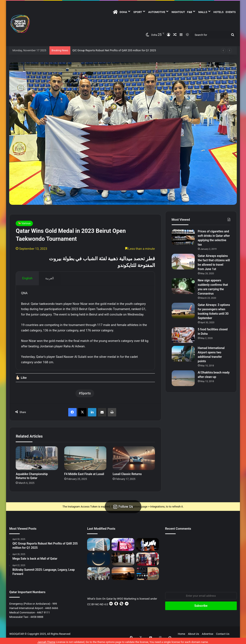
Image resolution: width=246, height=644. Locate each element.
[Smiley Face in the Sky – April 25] (99, 561)
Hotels (219, 12)
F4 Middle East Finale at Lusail (84, 477)
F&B (190, 12)
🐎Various (24, 223)
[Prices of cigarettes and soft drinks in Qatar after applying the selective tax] (183, 237)
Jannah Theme (46, 640)
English (27, 278)
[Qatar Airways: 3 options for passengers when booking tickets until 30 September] (183, 311)
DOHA (123, 12)
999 (55, 606)
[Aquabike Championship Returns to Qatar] (37, 461)
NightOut (178, 12)
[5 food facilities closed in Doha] (183, 335)
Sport (138, 12)
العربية (50, 278)
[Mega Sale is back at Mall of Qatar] (123, 547)
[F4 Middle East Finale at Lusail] (85, 461)
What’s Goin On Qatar (100, 601)
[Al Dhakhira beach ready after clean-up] (183, 378)
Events (231, 12)
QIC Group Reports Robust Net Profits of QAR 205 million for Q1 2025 (114, 50)
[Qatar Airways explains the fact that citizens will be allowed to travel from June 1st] (183, 262)
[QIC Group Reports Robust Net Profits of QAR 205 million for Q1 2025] (99, 547)
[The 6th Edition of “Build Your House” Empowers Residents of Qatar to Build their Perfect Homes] (99, 576)
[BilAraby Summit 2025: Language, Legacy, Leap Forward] (147, 547)
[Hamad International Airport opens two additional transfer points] (183, 354)
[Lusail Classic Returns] (134, 461)
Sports (86, 396)
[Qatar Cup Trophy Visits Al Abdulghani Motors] (147, 561)
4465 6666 (52, 611)
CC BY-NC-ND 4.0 (108, 606)
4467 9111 (43, 615)
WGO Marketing (127, 601)
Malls (203, 12)
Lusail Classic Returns (127, 477)
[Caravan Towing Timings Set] (123, 576)
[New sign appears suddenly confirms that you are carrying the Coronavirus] (183, 286)
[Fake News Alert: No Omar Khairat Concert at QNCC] (147, 576)
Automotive (157, 12)
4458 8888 (37, 619)
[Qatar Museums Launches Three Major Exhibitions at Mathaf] (123, 561)
